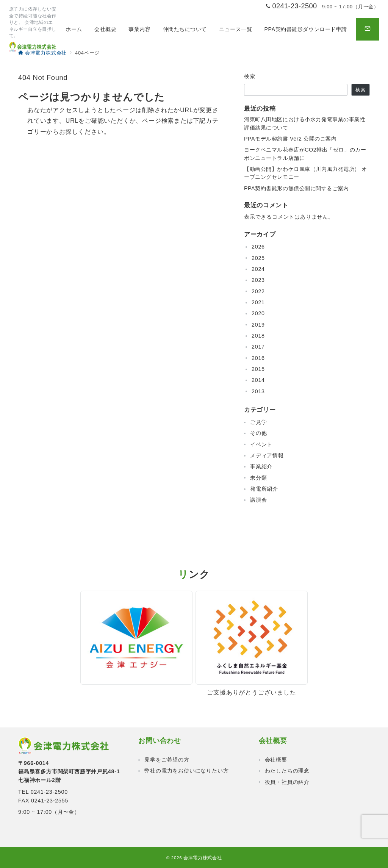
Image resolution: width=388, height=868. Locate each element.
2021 (258, 302)
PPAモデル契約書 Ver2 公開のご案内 (290, 139)
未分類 (258, 478)
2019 (258, 325)
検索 (250, 76)
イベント (261, 444)
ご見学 (258, 422)
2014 (258, 380)
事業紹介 (261, 466)
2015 (258, 369)
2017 (258, 347)
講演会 (258, 500)
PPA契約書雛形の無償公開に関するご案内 (296, 188)
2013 (258, 391)
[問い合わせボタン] (368, 29)
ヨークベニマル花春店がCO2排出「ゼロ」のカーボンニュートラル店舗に (305, 154)
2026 (258, 247)
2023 (258, 280)
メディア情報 (267, 455)
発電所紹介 (264, 489)
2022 (258, 291)
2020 (258, 313)
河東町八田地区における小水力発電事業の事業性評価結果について (305, 123)
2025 (258, 258)
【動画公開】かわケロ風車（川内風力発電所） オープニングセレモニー (306, 173)
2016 (258, 358)
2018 (258, 336)
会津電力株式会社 (203, 858)
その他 (258, 433)
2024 (258, 269)
